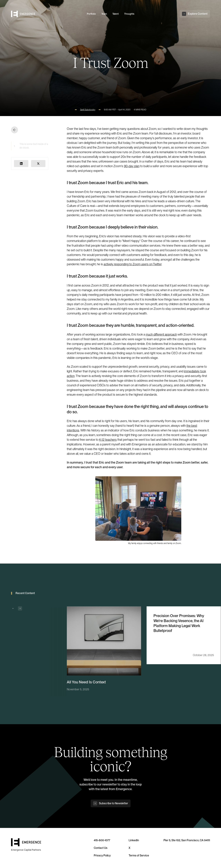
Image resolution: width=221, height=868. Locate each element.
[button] (13, 608)
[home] (47, 14)
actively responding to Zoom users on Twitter (133, 264)
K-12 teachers (108, 440)
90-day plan (132, 166)
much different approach (161, 334)
